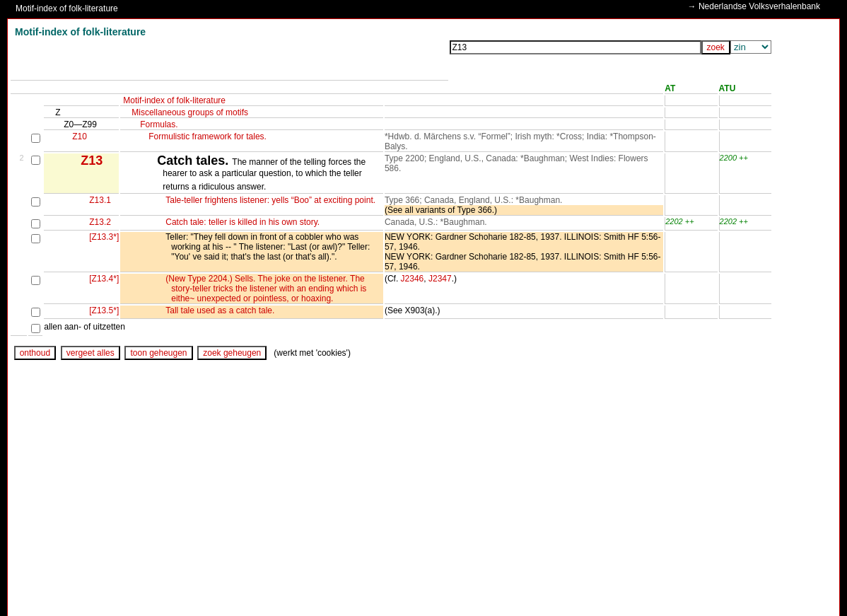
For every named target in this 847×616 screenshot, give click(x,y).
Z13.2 (100, 222)
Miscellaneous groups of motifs (190, 112)
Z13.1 (100, 200)
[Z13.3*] (104, 237)
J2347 (440, 279)
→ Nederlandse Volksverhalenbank (753, 6)
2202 (674, 221)
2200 (728, 158)
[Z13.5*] (104, 310)
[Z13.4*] (104, 279)
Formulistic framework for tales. (208, 136)
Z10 (80, 136)
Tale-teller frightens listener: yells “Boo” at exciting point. (270, 200)
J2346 (413, 279)
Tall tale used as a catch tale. (220, 310)
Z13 (92, 161)
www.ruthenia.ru (81, 591)
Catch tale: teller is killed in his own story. (243, 222)
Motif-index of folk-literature (67, 8)
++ (743, 158)
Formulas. (159, 124)
